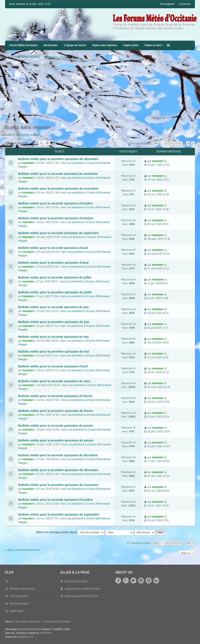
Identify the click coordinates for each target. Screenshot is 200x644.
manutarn (28, 163)
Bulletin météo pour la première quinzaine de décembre (58, 159)
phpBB (26, 629)
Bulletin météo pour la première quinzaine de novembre (58, 189)
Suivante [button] (193, 144)
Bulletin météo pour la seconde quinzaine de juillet (55, 277)
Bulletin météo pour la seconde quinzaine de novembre (58, 174)
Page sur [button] (155, 144)
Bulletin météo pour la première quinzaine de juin (54, 322)
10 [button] (188, 143)
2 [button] (167, 143)
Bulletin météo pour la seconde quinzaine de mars (54, 381)
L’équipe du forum (75, 45)
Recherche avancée (47, 143)
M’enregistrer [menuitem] (167, 4)
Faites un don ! (154, 45)
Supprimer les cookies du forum (83, 589)
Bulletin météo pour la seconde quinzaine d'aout (53, 248)
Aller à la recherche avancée (24, 135)
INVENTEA (46, 633)
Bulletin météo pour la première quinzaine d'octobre (56, 218)
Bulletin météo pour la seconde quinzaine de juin (53, 307)
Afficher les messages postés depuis (70, 532)
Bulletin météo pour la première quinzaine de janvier (56, 440)
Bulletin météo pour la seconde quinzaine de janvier (56, 426)
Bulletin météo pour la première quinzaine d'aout (53, 263)
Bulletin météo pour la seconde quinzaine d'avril (53, 366)
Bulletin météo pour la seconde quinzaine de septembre (58, 233)
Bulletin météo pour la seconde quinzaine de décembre (58, 455)
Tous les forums (18, 596)
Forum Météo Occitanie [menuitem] (23, 45)
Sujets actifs (131, 45)
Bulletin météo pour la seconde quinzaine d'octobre (55, 203)
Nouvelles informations (22, 589)
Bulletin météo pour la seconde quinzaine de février (55, 396)
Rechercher (51, 45)
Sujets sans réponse (105, 45)
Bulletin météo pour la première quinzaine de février (56, 411)
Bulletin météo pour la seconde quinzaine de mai (53, 337)
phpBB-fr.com (26, 637)
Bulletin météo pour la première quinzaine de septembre (59, 514)
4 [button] (176, 143)
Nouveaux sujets (19, 604)
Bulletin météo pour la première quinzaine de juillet (55, 292)
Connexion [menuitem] (185, 4)
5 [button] (180, 143)
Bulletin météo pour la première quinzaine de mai (54, 352)
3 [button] (171, 143)
